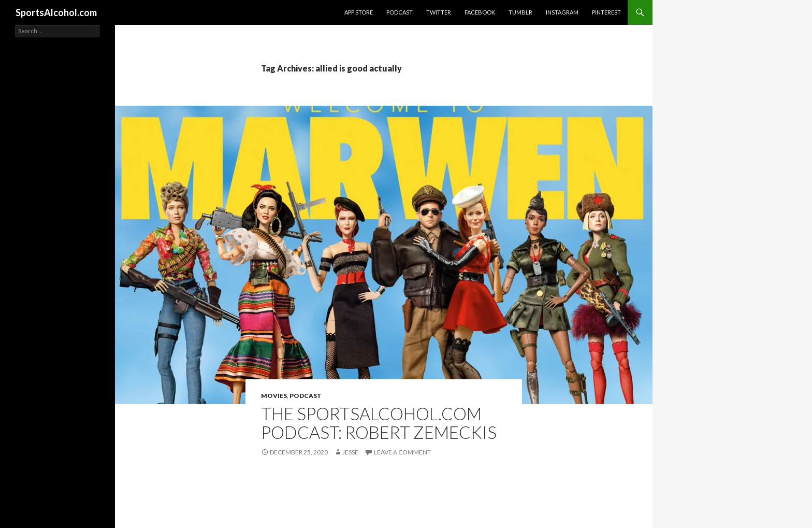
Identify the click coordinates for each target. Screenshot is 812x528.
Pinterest (606, 12)
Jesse (350, 452)
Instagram (562, 12)
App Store (359, 12)
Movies (274, 396)
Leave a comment (402, 452)
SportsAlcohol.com (56, 12)
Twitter (439, 12)
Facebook (480, 12)
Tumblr (520, 12)
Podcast (400, 12)
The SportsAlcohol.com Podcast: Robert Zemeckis (379, 423)
